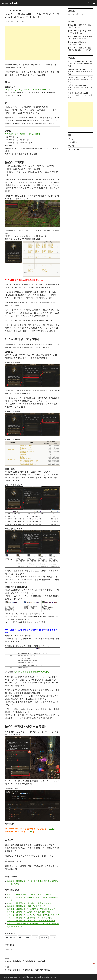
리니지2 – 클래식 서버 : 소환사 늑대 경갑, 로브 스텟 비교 (31, 921)
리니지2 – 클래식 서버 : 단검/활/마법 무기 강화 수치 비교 (31, 909)
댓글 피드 (72, 146)
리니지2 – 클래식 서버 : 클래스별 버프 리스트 (26, 906)
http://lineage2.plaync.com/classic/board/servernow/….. (29, 89)
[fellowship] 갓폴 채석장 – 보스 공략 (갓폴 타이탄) (80, 43)
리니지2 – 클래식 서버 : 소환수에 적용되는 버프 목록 (30, 918)
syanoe (21, 21)
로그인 (71, 139)
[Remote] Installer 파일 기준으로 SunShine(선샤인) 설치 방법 (80, 64)
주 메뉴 (94, 3)
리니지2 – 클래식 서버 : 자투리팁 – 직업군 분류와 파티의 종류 (33, 915)
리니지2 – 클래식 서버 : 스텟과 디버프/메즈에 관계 (29, 912)
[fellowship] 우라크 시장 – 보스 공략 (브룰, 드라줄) (80, 32)
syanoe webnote (10, 3)
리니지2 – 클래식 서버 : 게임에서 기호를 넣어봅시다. (30, 903)
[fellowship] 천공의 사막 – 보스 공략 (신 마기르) (80, 26)
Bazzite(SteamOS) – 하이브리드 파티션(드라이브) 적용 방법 (80, 71)
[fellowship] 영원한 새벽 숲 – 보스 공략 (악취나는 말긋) (80, 37)
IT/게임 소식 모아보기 (77, 14)
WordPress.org (74, 149)
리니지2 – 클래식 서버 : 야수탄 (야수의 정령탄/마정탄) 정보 (34, 968)
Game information (18, 10)
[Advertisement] (32, 43)
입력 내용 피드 (74, 142)
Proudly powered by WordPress (47, 977)
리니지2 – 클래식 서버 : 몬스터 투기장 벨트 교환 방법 (30, 894)
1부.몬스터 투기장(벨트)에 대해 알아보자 (22, 134)
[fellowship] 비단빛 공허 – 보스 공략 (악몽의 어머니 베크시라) (80, 49)
